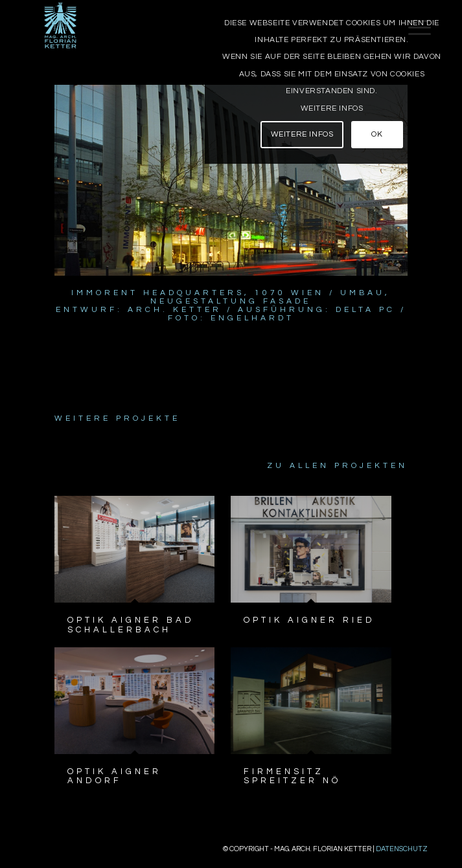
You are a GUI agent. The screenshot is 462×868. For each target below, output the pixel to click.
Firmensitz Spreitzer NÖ (292, 776)
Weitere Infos (332, 108)
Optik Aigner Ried (309, 620)
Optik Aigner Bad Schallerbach (131, 625)
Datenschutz (402, 849)
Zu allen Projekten (337, 466)
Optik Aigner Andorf (114, 776)
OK (377, 134)
